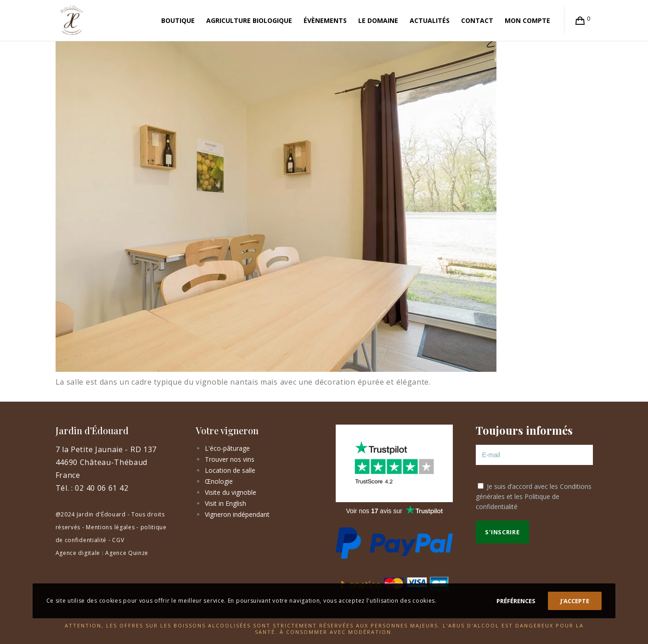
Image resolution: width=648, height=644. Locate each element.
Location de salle (230, 470)
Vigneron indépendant (237, 514)
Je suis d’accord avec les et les (534, 496)
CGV (118, 540)
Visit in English (225, 503)
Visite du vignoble (231, 492)
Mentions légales (110, 527)
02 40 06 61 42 (101, 488)
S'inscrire (502, 532)
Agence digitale (78, 553)
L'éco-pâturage (227, 448)
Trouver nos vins (230, 459)
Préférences (516, 601)
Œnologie (219, 481)
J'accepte (575, 601)
